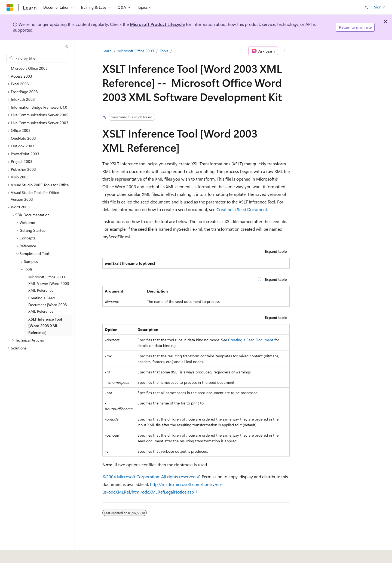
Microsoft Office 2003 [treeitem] (29, 68)
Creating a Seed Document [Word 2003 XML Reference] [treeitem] (48, 305)
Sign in (380, 7)
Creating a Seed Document (242, 209)
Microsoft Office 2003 (136, 51)
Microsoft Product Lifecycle (157, 24)
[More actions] (285, 51)
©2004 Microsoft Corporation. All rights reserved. (149, 477)
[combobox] (37, 58)
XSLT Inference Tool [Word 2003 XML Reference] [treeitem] (45, 326)
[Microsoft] (10, 7)
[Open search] (366, 7)
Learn (107, 51)
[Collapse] (67, 47)
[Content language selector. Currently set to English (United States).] (31, 555)
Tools (164, 51)
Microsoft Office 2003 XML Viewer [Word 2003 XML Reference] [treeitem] (49, 284)
